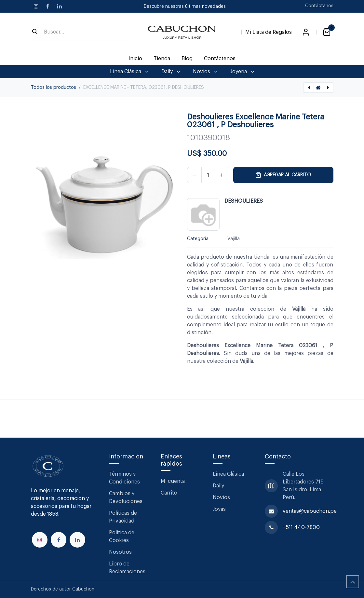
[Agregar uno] (222, 175)
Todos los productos (54, 88)
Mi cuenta (173, 481)
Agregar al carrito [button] (283, 175)
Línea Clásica (228, 474)
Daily (218, 486)
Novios (221, 497)
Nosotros (120, 552)
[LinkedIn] (60, 6)
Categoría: (198, 239)
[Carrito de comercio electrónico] (327, 32)
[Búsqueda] (35, 32)
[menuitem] (135, 59)
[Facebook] (48, 6)
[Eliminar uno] (194, 175)
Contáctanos (319, 6)
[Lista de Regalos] (269, 31)
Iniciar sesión (306, 32)
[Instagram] (36, 6)
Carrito (169, 493)
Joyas (219, 509)
